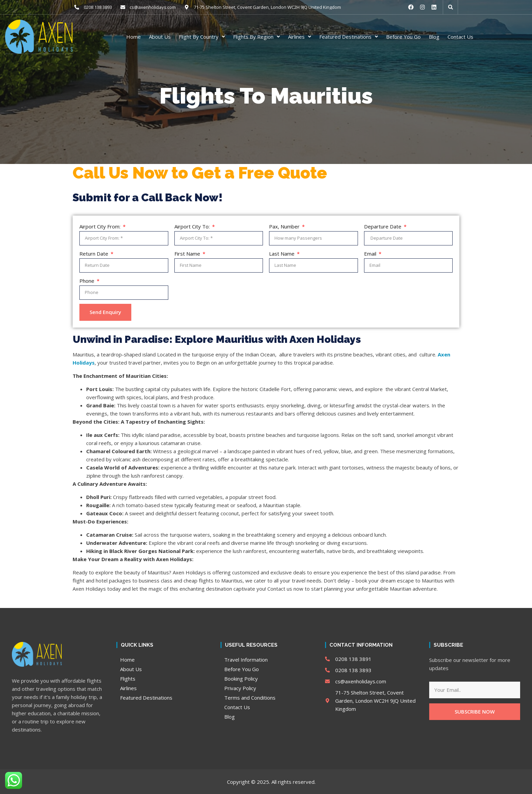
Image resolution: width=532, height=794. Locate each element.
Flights (128, 678)
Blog (434, 36)
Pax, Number (285, 226)
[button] (451, 7)
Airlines (300, 36)
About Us (160, 36)
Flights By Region (256, 36)
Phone (88, 280)
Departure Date (383, 226)
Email (371, 253)
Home (134, 36)
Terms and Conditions (250, 697)
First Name (188, 253)
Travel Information (246, 659)
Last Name (282, 253)
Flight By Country (202, 36)
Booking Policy (241, 678)
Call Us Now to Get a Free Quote (200, 172)
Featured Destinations (349, 36)
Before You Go (403, 36)
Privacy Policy (240, 688)
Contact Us (460, 36)
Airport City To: (193, 226)
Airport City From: (101, 226)
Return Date (94, 253)
